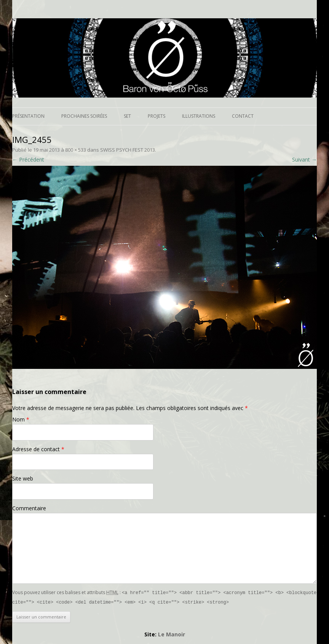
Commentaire (29, 508)
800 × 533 (76, 150)
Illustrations (199, 116)
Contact (243, 116)
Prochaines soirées (84, 116)
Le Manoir (172, 634)
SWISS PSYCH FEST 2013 (128, 150)
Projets (157, 116)
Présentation (28, 116)
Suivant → (304, 159)
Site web (23, 478)
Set (127, 116)
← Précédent (28, 159)
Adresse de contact (38, 449)
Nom (21, 419)
